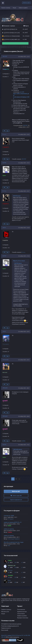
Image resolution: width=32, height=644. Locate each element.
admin (4, 228)
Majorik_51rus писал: (19, 261)
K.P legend (11, 519)
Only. (9, 546)
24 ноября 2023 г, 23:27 (24, 191)
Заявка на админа (23, 8)
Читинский (5, 360)
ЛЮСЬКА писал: (18, 449)
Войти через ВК (16, 496)
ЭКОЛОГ (5, 56)
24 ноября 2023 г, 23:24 (24, 163)
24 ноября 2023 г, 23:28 (24, 228)
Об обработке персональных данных (11, 624)
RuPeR (4, 163)
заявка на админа (9, 529)
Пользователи (21, 610)
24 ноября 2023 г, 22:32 (24, 134)
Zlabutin (10, 532)
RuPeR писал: (17, 196)
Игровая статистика (23, 618)
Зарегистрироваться (16, 500)
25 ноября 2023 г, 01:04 (24, 256)
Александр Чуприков (14, 539)
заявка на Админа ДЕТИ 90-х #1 (13, 522)
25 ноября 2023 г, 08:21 (24, 388)
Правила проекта (6, 628)
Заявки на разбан (22, 616)
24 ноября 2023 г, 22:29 (24, 57)
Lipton (4, 331)
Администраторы (22, 612)
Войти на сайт (26, 3)
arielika (24, 441)
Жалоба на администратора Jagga (14, 542)
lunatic (9, 526)
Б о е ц (4, 134)
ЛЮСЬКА (5, 388)
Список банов (21, 614)
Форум (14, 8)
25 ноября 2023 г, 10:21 (24, 445)
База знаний (5, 630)
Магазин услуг (5, 612)
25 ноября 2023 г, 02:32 (24, 332)
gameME (22, 92)
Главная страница (6, 8)
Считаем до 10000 (9, 516)
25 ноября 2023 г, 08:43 (24, 416)
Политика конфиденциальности (10, 626)
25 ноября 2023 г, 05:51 (24, 360)
